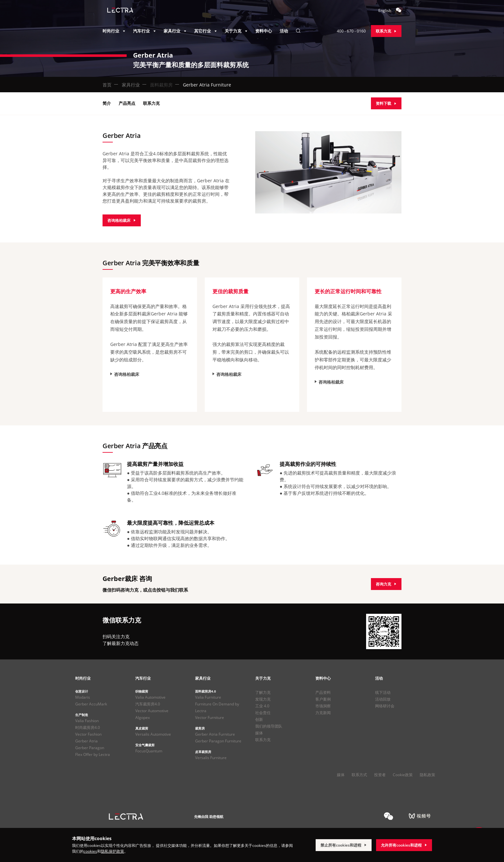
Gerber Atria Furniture (215, 734)
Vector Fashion (88, 734)
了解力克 (263, 692)
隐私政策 (428, 775)
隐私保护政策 (113, 851)
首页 (107, 85)
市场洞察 (323, 706)
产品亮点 (127, 103)
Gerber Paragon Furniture (218, 741)
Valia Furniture (208, 697)
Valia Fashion (87, 721)
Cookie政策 (403, 775)
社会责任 (263, 713)
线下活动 (383, 692)
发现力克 (263, 699)
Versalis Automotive (153, 734)
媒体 (259, 733)
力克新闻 (323, 713)
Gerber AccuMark (91, 704)
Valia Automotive (150, 697)
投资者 (380, 775)
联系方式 (359, 775)
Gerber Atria (86, 741)
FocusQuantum (149, 751)
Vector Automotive (152, 711)
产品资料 (323, 692)
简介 (107, 103)
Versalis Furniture (211, 758)
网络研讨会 (385, 706)
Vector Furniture (210, 717)
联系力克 (151, 103)
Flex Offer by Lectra (93, 754)
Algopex (143, 717)
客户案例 (323, 699)
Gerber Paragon (90, 748)
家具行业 (131, 85)
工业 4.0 (262, 706)
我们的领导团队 (269, 726)
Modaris (83, 697)
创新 (259, 719)
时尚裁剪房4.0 (88, 727)
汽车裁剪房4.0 (148, 704)
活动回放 (383, 699)
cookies (90, 851)
